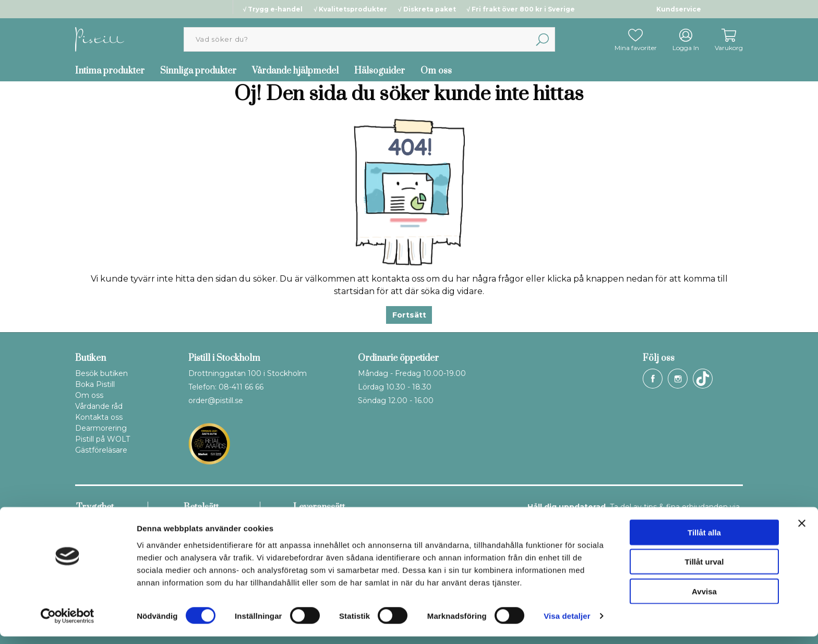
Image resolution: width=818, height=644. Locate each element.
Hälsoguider (380, 71)
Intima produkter (110, 71)
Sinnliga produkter (198, 71)
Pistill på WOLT (103, 439)
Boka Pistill (95, 384)
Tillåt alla (704, 539)
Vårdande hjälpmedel (295, 71)
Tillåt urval (705, 569)
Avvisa (704, 598)
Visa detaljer (567, 623)
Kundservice (679, 9)
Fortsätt (409, 315)
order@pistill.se (216, 400)
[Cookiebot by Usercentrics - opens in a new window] (68, 624)
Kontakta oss (99, 417)
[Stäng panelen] (802, 530)
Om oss (436, 71)
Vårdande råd (99, 406)
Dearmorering (101, 428)
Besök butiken (101, 373)
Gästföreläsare (101, 450)
